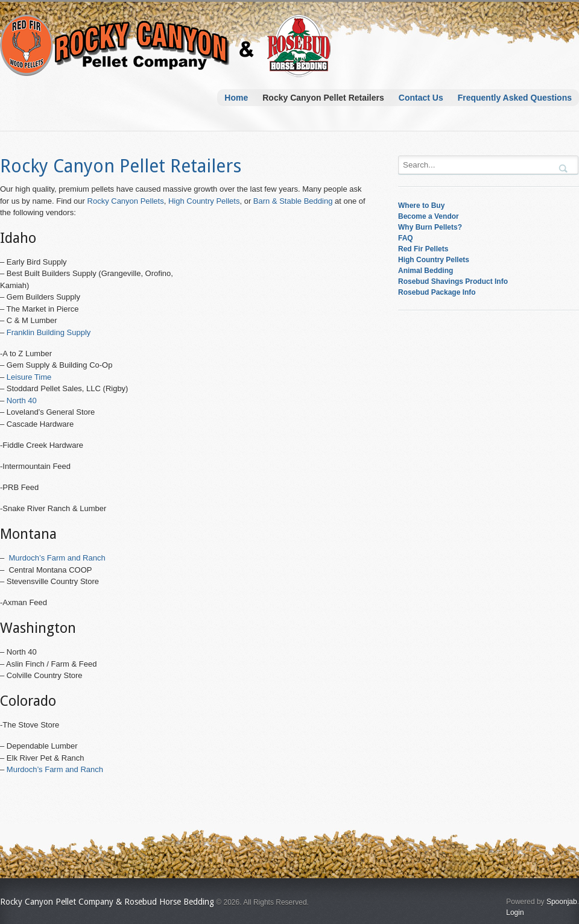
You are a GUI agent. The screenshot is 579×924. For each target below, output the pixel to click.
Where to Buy (421, 206)
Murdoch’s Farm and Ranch (57, 558)
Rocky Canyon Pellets (126, 201)
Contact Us (421, 98)
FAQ (406, 238)
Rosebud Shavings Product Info (453, 281)
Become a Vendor (429, 216)
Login (515, 913)
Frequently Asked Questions (515, 98)
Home (236, 98)
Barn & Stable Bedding (293, 201)
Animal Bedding (426, 271)
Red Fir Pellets (423, 249)
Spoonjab (562, 902)
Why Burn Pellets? (430, 227)
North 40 (22, 401)
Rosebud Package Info (437, 292)
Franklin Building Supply (49, 332)
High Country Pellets (204, 201)
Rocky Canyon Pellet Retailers (323, 98)
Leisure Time (29, 377)
